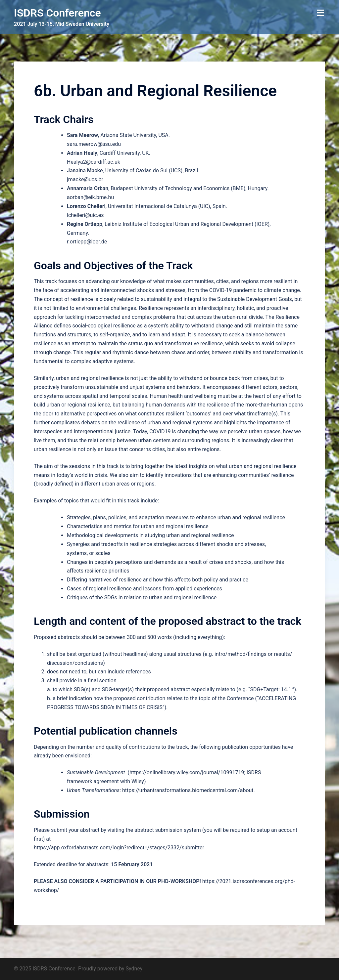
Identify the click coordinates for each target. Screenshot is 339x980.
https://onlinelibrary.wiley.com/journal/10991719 (187, 772)
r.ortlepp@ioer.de (87, 242)
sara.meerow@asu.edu (94, 144)
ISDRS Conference (57, 13)
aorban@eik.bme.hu (90, 197)
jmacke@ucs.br (85, 179)
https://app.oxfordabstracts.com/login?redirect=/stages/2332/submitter (119, 848)
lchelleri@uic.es (85, 215)
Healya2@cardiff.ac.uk (94, 162)
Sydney (134, 969)
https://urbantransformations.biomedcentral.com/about (188, 790)
